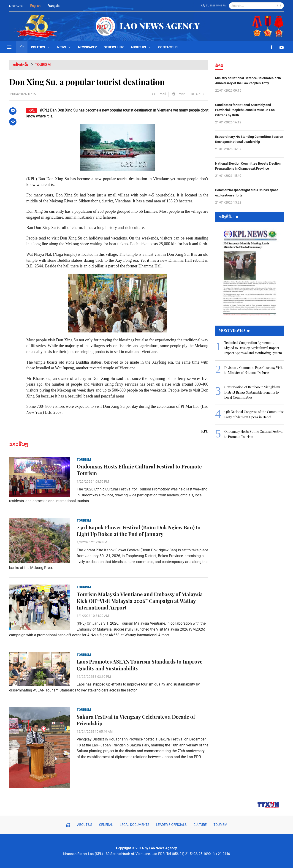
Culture (200, 825)
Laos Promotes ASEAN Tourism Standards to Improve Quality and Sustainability (140, 665)
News (64, 47)
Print (178, 94)
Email (159, 94)
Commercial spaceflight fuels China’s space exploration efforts (247, 193)
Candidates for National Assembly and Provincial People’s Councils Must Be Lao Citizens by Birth (245, 110)
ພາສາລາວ (16, 6)
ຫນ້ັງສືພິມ (228, 216)
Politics (41, 47)
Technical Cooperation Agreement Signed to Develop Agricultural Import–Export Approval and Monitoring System (253, 348)
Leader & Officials (171, 825)
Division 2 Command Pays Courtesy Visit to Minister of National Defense (253, 370)
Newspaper (87, 47)
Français (53, 6)
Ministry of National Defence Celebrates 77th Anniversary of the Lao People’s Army (248, 81)
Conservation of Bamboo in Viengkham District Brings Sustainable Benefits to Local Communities (252, 392)
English (35, 6)
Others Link (114, 47)
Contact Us (168, 47)
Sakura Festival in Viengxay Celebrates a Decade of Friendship (136, 720)
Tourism (43, 65)
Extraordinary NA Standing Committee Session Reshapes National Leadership (249, 139)
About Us (141, 47)
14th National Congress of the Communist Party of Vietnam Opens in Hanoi (254, 414)
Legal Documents (134, 825)
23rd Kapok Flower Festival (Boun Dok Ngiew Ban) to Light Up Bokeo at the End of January (139, 531)
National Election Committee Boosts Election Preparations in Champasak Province (248, 166)
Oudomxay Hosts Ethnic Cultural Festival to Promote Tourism (139, 470)
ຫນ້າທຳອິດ (21, 65)
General (106, 825)
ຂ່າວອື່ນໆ (19, 444)
